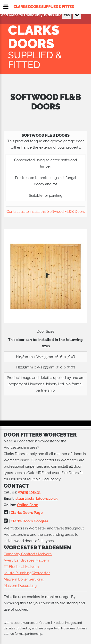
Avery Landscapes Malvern (26, 560)
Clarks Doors (47, 46)
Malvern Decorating (20, 586)
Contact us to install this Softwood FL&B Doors (46, 212)
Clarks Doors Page (27, 513)
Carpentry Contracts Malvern (28, 554)
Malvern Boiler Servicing (24, 579)
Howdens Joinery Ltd (46, 384)
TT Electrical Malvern (21, 567)
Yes (67, 15)
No (77, 15)
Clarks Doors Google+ (29, 521)
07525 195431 (29, 492)
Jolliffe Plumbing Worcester (27, 573)
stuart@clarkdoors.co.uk (37, 499)
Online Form (28, 505)
